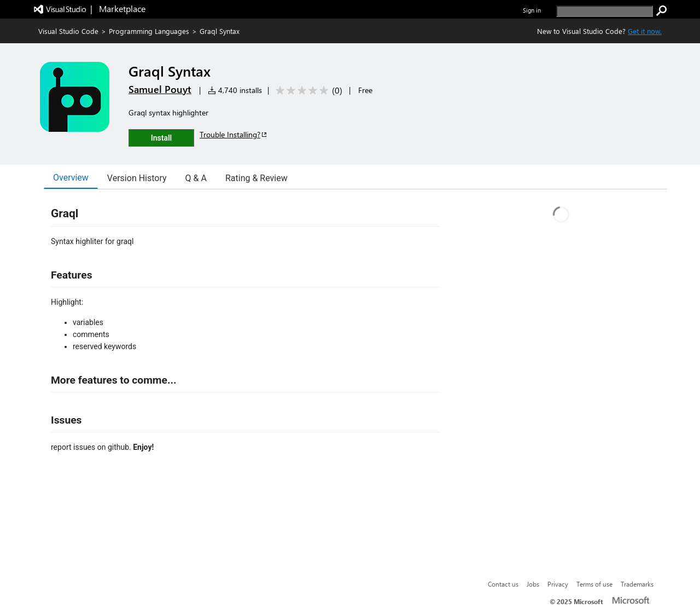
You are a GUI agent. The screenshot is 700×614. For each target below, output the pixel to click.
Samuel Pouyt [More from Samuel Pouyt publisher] (160, 89)
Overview (71, 178)
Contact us (503, 584)
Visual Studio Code (68, 31)
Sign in (532, 10)
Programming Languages (149, 31)
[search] (605, 11)
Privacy (558, 584)
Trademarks (637, 584)
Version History (137, 178)
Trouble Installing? (234, 134)
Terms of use (594, 584)
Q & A (196, 178)
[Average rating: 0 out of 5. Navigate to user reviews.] (307, 91)
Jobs (533, 584)
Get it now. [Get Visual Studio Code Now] (645, 31)
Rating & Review (256, 178)
